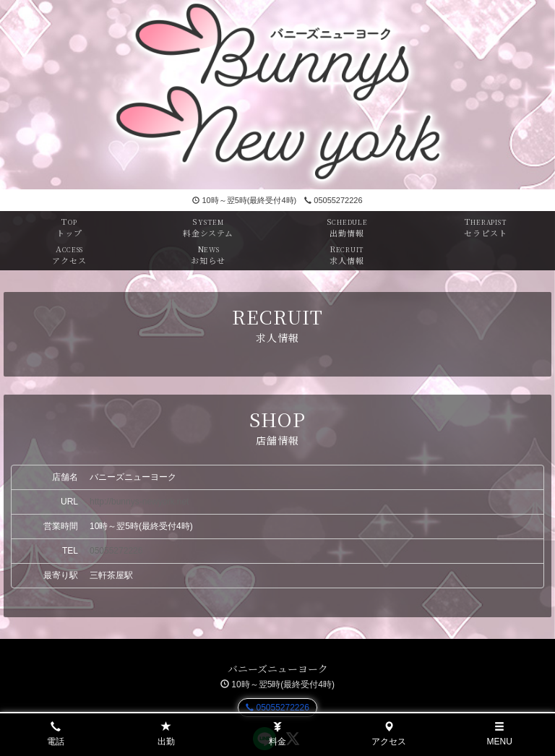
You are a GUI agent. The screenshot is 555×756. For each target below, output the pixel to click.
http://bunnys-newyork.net (139, 502)
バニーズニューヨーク (278, 669)
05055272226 (333, 200)
